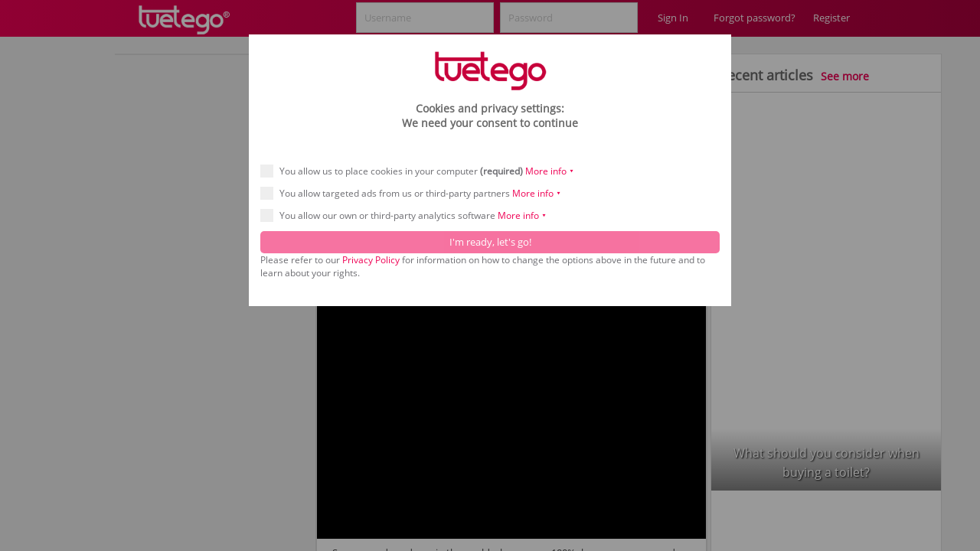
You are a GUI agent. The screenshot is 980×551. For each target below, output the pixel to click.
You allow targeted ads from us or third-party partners (416, 193)
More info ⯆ (550, 171)
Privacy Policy (371, 260)
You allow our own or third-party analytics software (408, 215)
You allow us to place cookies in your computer (422, 171)
